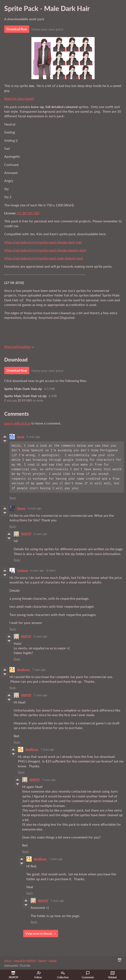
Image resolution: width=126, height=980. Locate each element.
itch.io (8, 961)
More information (19, 346)
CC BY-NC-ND (28, 213)
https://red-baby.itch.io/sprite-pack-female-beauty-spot (45, 250)
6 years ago (34, 508)
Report (42, 961)
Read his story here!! (19, 98)
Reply (13, 498)
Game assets (11, 965)
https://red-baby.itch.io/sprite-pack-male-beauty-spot (44, 258)
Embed (53, 961)
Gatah (21, 437)
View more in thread (39, 934)
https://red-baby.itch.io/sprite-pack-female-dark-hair (43, 242)
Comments (88, 975)
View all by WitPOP (25, 961)
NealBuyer (23, 670)
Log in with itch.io (17, 423)
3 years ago (33, 437)
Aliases (21, 508)
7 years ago (39, 670)
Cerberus (22, 570)
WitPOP (26, 534)
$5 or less (25, 965)
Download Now (17, 29)
